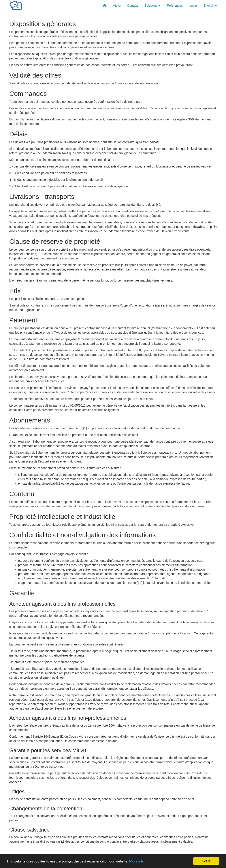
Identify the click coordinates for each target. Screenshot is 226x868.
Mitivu (117, 6)
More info (137, 861)
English (210, 6)
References (175, 6)
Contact (133, 6)
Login (193, 6)
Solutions (152, 6)
